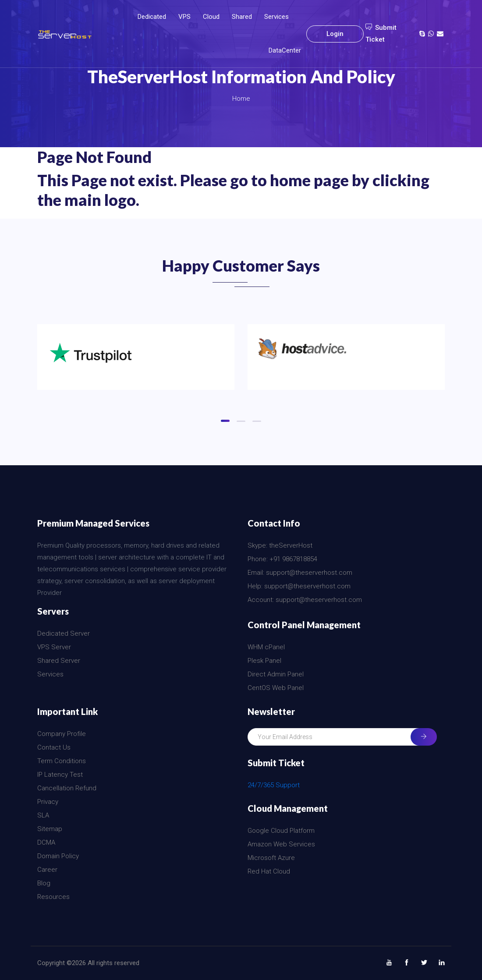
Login (335, 34)
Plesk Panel (264, 661)
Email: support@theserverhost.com (300, 573)
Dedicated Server (64, 633)
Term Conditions (62, 761)
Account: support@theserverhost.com (305, 600)
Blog (44, 883)
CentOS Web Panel (276, 688)
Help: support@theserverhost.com (299, 586)
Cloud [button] (211, 17)
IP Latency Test (60, 775)
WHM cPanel (266, 647)
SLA (43, 815)
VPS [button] (184, 17)
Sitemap (50, 829)
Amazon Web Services (281, 844)
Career (47, 870)
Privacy (48, 802)
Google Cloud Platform (281, 831)
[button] (225, 421)
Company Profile (62, 734)
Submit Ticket (381, 34)
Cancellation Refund (67, 788)
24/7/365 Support (274, 785)
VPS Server (54, 647)
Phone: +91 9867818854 (282, 559)
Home (241, 99)
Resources (53, 897)
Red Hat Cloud (269, 871)
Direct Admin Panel (276, 674)
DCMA (46, 842)
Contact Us (54, 747)
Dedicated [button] (152, 17)
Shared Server (59, 661)
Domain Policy (58, 856)
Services (276, 17)
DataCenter (285, 50)
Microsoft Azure (271, 858)
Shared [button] (242, 17)
